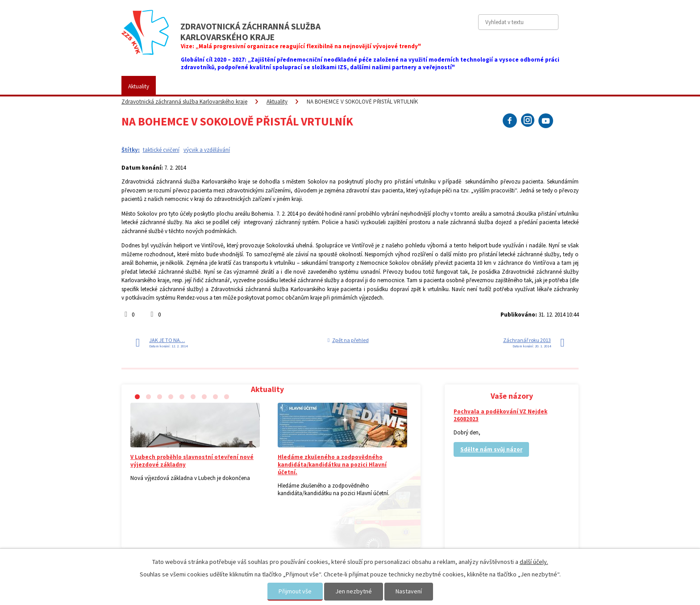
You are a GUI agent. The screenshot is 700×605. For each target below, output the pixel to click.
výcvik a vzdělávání (207, 150)
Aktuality (139, 86)
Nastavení (409, 591)
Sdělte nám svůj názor (491, 449)
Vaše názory (418, 86)
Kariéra (375, 86)
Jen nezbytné (354, 591)
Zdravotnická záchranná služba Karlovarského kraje (184, 102)
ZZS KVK (179, 86)
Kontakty (464, 86)
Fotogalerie (332, 86)
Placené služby (280, 86)
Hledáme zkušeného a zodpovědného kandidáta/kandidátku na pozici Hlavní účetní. (332, 465)
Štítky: (131, 150)
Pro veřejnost (226, 86)
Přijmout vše (295, 591)
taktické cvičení (161, 150)
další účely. (534, 562)
